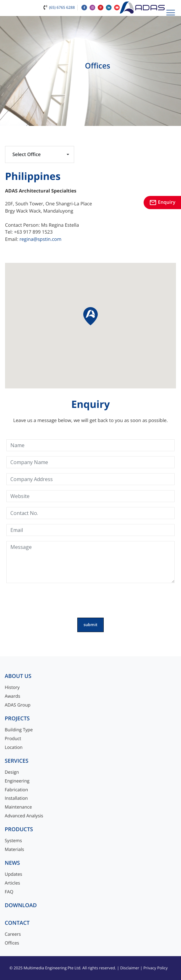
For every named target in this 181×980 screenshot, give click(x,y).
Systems (13, 841)
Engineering (17, 781)
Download (21, 905)
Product (13, 739)
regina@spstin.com (40, 239)
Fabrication (16, 790)
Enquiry (162, 202)
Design (12, 772)
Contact (17, 923)
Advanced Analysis (24, 816)
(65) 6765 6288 (62, 7)
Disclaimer (130, 968)
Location (14, 747)
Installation (16, 798)
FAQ (9, 892)
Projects (17, 719)
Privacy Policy (155, 968)
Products (19, 829)
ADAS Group (18, 705)
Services (17, 761)
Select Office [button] (27, 154)
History (12, 688)
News (12, 863)
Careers (13, 934)
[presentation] (90, 600)
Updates (14, 874)
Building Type (19, 730)
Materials (14, 850)
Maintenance (18, 807)
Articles (12, 883)
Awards (12, 696)
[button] (90, 316)
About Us (18, 676)
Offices (12, 943)
